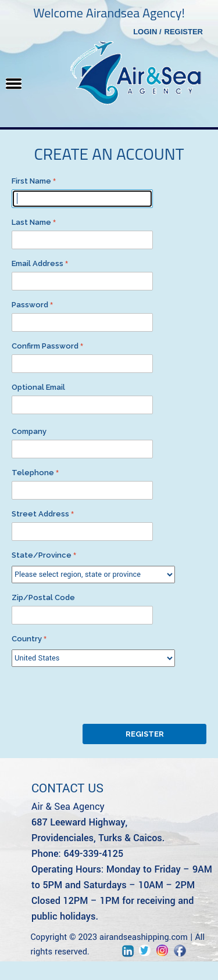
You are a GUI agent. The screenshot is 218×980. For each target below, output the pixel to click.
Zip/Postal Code (43, 597)
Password (30, 305)
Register (184, 32)
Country (27, 639)
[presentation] (100, 695)
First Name (31, 181)
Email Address (37, 263)
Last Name (31, 222)
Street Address (40, 514)
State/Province (42, 555)
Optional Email (38, 387)
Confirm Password (45, 346)
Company (29, 431)
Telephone (33, 473)
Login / (147, 32)
